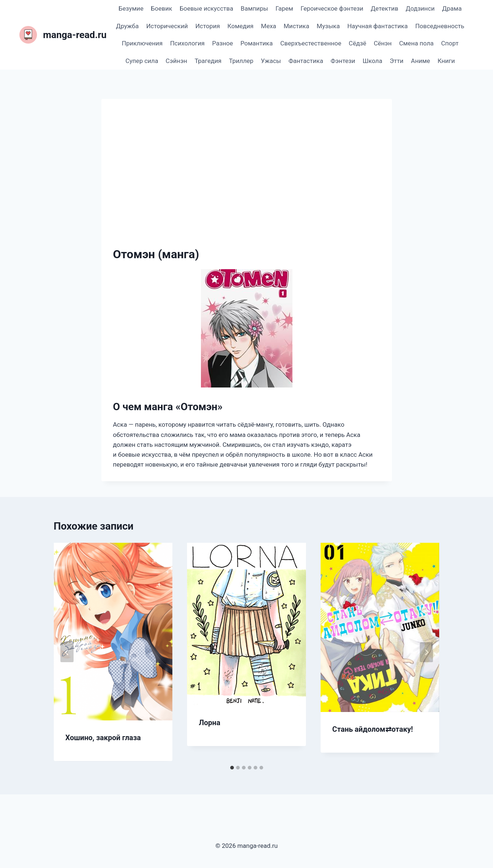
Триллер (241, 61)
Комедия (240, 26)
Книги (446, 61)
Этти (397, 61)
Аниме (421, 61)
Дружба (127, 26)
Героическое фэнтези (332, 8)
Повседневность (440, 26)
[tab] (232, 768)
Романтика (257, 43)
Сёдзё (358, 43)
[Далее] (426, 652)
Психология (187, 43)
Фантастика (306, 61)
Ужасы (271, 61)
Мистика (296, 26)
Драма (452, 8)
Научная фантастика (378, 26)
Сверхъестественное (311, 43)
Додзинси (420, 8)
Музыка (328, 26)
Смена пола (416, 43)
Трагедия (208, 61)
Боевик (161, 8)
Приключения (142, 43)
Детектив (384, 8)
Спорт (450, 43)
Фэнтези (343, 61)
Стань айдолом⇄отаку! (373, 729)
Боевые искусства (206, 8)
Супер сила (142, 61)
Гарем (284, 8)
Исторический (167, 26)
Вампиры (255, 8)
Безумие (131, 8)
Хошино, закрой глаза (103, 738)
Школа (373, 61)
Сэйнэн (177, 61)
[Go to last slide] (67, 652)
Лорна (210, 723)
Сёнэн (383, 43)
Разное (223, 43)
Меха (269, 26)
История (208, 26)
